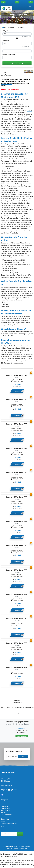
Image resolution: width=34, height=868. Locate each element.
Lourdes (30, 110)
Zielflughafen (6, 40)
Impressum (5, 817)
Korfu (3, 302)
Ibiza (3, 304)
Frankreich (4, 102)
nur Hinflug (21, 28)
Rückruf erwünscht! (22, 736)
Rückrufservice (6, 811)
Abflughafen (6, 31)
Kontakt (3, 813)
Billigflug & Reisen (11, 20)
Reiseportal (10, 848)
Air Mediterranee (18, 22)
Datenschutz (5, 819)
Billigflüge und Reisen (11, 847)
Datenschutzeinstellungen (9, 823)
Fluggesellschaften (23, 20)
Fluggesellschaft (6, 84)
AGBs (3, 821)
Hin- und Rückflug (9, 28)
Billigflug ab (5, 806)
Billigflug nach (6, 808)
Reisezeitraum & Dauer (8, 48)
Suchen (20, 834)
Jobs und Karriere (7, 815)
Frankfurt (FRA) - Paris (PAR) (17, 375)
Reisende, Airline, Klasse (9, 54)
